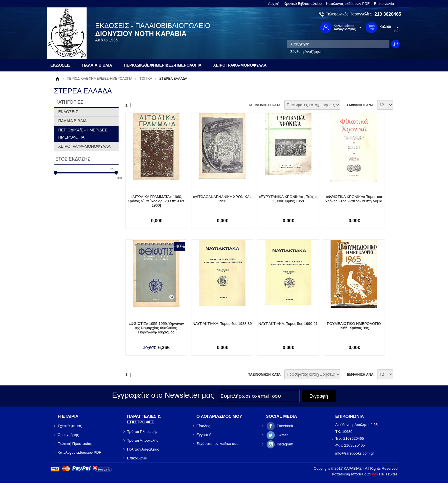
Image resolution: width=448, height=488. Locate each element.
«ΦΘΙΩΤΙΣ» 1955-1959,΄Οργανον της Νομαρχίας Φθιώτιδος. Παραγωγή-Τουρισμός (156, 328)
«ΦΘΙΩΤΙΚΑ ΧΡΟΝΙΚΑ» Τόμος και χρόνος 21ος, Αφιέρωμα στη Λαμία (354, 199)
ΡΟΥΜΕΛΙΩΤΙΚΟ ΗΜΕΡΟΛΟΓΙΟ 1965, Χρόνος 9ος (354, 326)
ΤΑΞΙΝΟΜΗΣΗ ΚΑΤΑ (264, 105)
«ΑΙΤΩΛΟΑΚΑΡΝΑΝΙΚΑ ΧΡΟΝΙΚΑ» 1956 (222, 199)
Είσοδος (203, 426)
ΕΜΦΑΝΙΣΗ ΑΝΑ (360, 105)
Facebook (285, 426)
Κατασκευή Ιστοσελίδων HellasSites (365, 474)
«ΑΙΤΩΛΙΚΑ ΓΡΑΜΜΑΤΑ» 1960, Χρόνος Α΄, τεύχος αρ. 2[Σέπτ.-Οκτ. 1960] (156, 201)
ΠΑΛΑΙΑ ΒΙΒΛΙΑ (73, 121)
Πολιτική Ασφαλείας (143, 449)
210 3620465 (388, 14)
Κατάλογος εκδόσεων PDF (348, 4)
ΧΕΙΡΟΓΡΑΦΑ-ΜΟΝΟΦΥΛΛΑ (84, 146)
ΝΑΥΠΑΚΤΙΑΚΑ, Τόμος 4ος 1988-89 (222, 324)
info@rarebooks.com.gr (355, 453)
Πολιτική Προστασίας (75, 444)
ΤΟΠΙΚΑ (146, 79)
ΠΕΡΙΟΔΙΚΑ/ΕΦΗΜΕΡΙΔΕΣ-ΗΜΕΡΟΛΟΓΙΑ (100, 79)
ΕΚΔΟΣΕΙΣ (68, 112)
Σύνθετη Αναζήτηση (306, 52)
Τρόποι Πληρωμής (142, 432)
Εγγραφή (204, 435)
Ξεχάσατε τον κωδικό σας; (218, 444)
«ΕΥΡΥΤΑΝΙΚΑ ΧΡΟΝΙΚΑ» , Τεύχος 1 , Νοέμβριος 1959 (288, 199)
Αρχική (274, 4)
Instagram (285, 444)
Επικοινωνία (384, 4)
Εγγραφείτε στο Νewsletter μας (163, 395)
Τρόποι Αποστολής (143, 440)
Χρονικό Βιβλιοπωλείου (303, 4)
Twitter (282, 435)
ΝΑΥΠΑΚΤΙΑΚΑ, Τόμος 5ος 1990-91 (288, 324)
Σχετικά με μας (70, 426)
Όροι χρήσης (68, 435)
